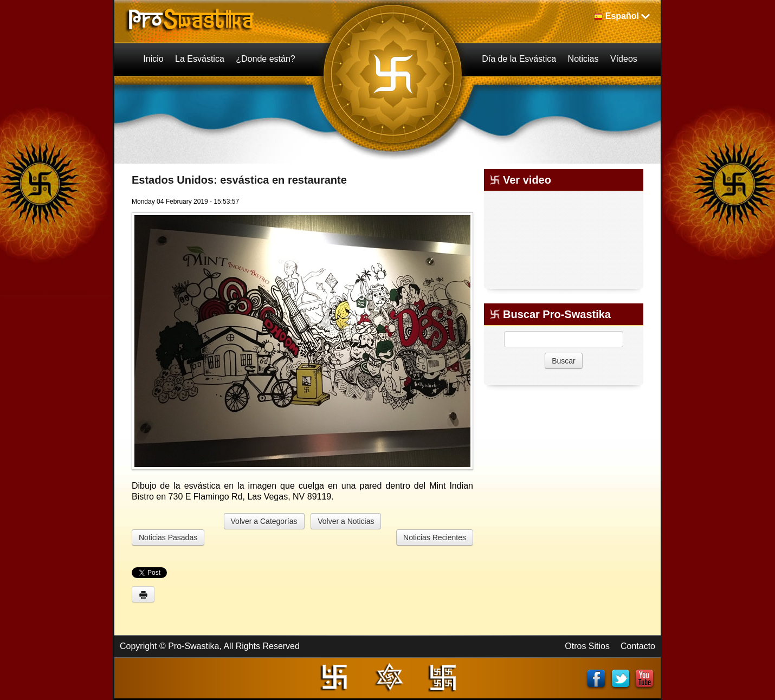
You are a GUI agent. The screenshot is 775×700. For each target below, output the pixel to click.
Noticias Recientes (435, 537)
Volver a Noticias (346, 521)
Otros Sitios (587, 646)
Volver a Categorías (264, 521)
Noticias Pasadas (168, 537)
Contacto (638, 646)
